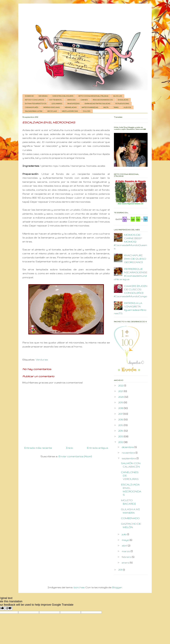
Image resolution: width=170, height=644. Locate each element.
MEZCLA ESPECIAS (70, 111)
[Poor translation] (9, 608)
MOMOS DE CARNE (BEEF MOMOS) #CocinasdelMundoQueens (130, 242)
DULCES (87, 111)
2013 (121, 436)
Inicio (69, 448)
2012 (121, 442)
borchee (79, 587)
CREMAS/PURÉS (32, 107)
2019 (121, 402)
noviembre (129, 453)
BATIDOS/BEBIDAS (90, 107)
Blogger (117, 587)
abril (125, 545)
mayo (126, 540)
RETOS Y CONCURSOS (34, 100)
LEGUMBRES (57, 104)
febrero (127, 557)
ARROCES (71, 100)
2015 (121, 425)
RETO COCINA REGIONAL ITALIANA (93, 96)
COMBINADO (130, 518)
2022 (121, 385)
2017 (121, 414)
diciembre (128, 447)
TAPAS (116, 107)
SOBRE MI (29, 96)
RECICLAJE (52, 111)
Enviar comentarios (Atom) (75, 456)
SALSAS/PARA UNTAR (34, 111)
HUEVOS (127, 107)
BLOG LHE (118, 96)
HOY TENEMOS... (56, 100)
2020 (121, 397)
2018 (121, 408)
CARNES (84, 100)
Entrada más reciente (38, 448)
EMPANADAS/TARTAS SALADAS (97, 104)
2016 (121, 419)
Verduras (42, 359)
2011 (121, 570)
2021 (121, 391)
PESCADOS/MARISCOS (103, 100)
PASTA (106, 107)
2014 (121, 431)
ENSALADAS (123, 100)
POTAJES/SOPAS (122, 104)
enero (126, 563)
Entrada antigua (97, 448)
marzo (126, 551)
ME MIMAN (43, 96)
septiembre (129, 458)
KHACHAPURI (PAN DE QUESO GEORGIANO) (135, 259)
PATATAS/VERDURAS (52, 107)
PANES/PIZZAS (73, 104)
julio (124, 534)
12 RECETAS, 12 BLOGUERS (63, 96)
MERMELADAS (71, 107)
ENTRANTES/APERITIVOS (36, 104)
